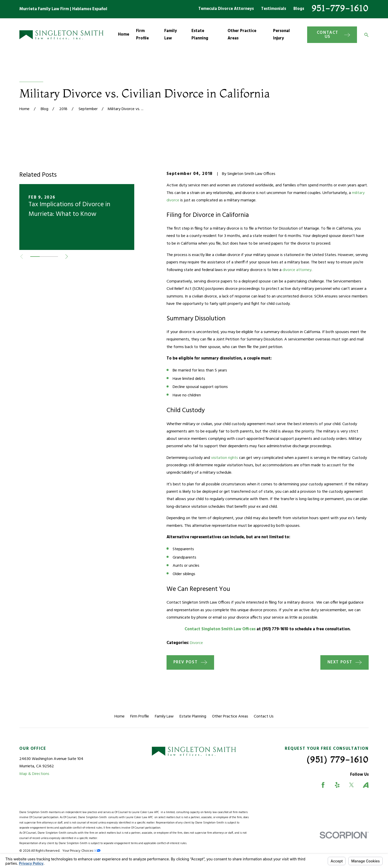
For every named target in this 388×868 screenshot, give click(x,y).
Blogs (299, 9)
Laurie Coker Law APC (146, 812)
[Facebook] (323, 785)
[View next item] (67, 257)
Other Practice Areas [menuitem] (242, 35)
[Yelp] (337, 785)
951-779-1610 (340, 8)
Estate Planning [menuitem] (200, 35)
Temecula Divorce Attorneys (226, 9)
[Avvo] (366, 785)
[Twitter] (352, 785)
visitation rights (225, 458)
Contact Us (264, 716)
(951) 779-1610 (338, 759)
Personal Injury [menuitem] (281, 35)
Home (120, 716)
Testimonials (274, 9)
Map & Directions (34, 774)
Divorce (196, 643)
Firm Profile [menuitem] (142, 35)
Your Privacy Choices (81, 851)
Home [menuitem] (124, 35)
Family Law (164, 716)
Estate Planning (193, 716)
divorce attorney (297, 270)
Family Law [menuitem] (171, 35)
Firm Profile (140, 716)
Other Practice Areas (230, 716)
